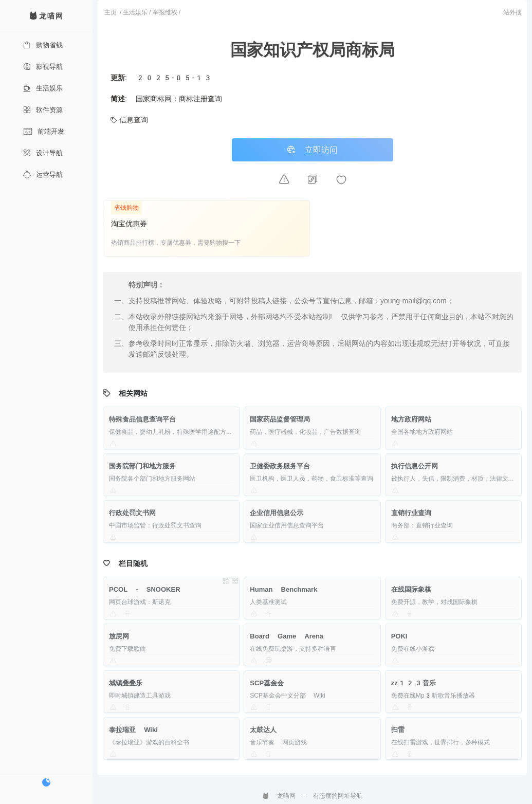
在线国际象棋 (411, 589)
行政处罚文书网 (132, 513)
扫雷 (398, 730)
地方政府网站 (411, 419)
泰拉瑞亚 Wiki (133, 730)
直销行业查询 (411, 513)
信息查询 (129, 120)
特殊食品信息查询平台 (142, 419)
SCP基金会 (267, 683)
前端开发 (44, 131)
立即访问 (313, 150)
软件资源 (43, 110)
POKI (399, 636)
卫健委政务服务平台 (280, 466)
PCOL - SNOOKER (145, 589)
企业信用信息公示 (277, 513)
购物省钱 (43, 45)
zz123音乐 (414, 683)
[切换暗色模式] (46, 782)
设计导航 (43, 153)
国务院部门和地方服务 (142, 466)
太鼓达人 (263, 730)
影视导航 (43, 67)
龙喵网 (279, 796)
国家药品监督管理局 (280, 419)
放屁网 (119, 636)
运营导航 (43, 175)
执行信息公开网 (415, 466)
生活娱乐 (43, 88)
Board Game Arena (287, 636)
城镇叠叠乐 (126, 683)
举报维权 (165, 12)
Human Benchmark (283, 589)
